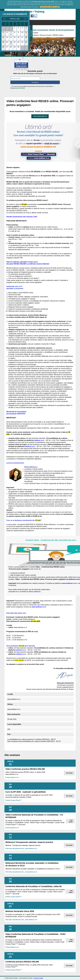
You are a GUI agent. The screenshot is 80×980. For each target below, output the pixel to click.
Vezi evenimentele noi (40, 116)
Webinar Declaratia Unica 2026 (20, 911)
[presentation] (35, 93)
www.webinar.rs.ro (12, 777)
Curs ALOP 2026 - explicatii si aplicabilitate (26, 792)
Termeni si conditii (38, 978)
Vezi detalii (69, 773)
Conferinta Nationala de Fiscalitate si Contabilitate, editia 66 (34, 886)
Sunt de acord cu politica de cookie (50, 7)
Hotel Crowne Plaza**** (14, 800)
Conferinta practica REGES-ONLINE (22, 962)
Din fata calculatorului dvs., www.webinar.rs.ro (21, 848)
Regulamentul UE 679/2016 (18, 88)
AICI (68, 5)
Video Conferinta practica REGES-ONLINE (25, 769)
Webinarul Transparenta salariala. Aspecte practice (29, 842)
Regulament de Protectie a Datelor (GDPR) (43, 1)
